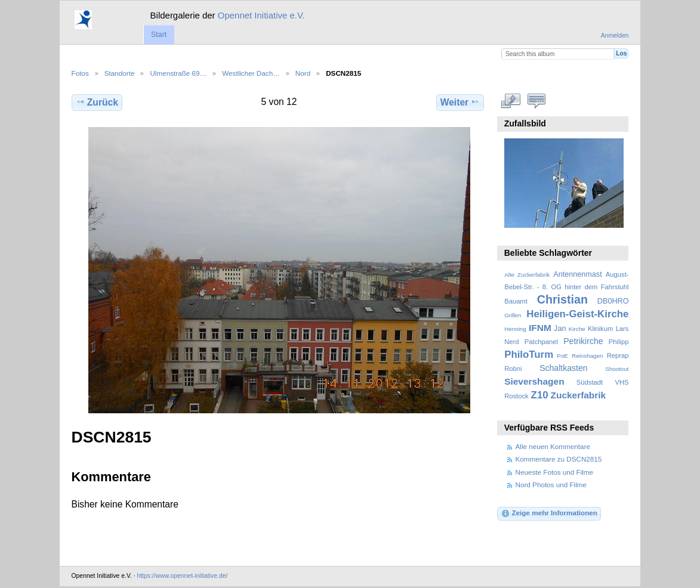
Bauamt (516, 301)
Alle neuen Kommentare (553, 446)
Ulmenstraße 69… (178, 73)
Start (159, 35)
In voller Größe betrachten (511, 101)
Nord (303, 73)
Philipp (619, 342)
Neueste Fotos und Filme (555, 472)
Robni (513, 369)
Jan (560, 329)
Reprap (618, 355)
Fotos (80, 73)
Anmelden (615, 35)
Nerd (511, 342)
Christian (562, 299)
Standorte (120, 73)
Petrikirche (583, 341)
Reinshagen (587, 356)
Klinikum (600, 329)
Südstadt (590, 382)
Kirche (577, 329)
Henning (515, 329)
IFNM (540, 328)
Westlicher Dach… (251, 73)
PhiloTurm (529, 355)
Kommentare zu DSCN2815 (559, 459)
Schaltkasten (563, 368)
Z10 (540, 395)
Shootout (617, 369)
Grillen (513, 315)
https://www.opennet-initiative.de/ (182, 576)
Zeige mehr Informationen (549, 513)
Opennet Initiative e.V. (261, 15)
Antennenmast (577, 274)
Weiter (460, 102)
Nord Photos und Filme (551, 485)
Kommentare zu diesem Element (536, 101)
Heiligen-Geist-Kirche (577, 314)
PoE (562, 356)
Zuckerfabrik (579, 395)
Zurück (97, 102)
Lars (622, 329)
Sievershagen (534, 381)
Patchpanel (541, 342)
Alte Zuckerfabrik (527, 275)
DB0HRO (613, 301)
